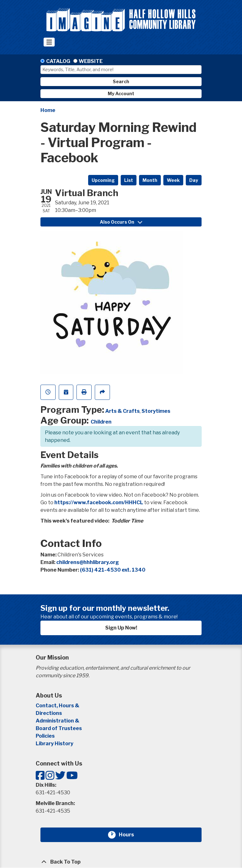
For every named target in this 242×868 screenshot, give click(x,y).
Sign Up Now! (121, 628)
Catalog (58, 61)
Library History (54, 744)
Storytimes (156, 411)
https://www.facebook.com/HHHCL (99, 502)
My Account (121, 93)
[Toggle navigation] (49, 42)
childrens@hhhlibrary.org (88, 562)
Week (173, 180)
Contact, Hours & (58, 706)
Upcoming (103, 180)
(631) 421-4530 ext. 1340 (113, 570)
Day (194, 180)
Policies (45, 736)
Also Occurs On (121, 222)
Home (48, 110)
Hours (130, 835)
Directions (49, 713)
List (129, 180)
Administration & (58, 721)
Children (101, 422)
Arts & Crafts (122, 411)
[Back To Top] (121, 862)
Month (150, 180)
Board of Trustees (59, 728)
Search (121, 81)
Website (91, 61)
